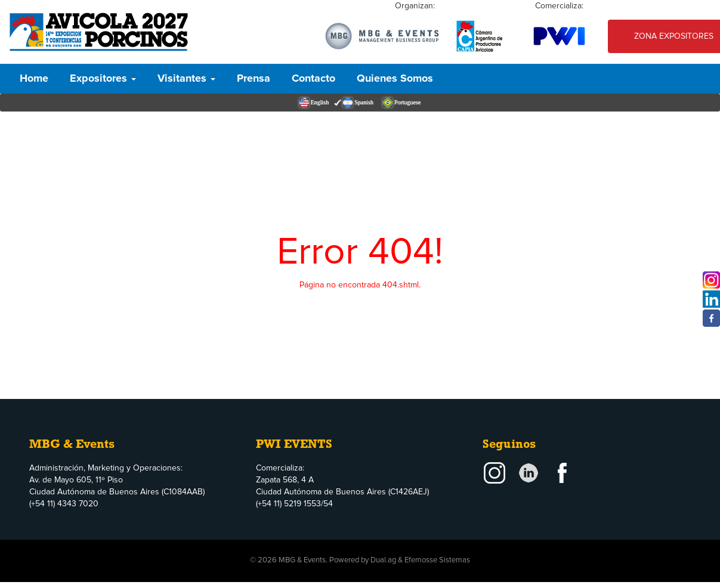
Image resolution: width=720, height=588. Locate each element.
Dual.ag (383, 560)
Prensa (254, 79)
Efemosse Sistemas (437, 560)
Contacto (313, 79)
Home (34, 79)
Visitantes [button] (186, 79)
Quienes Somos (395, 79)
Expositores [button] (103, 79)
